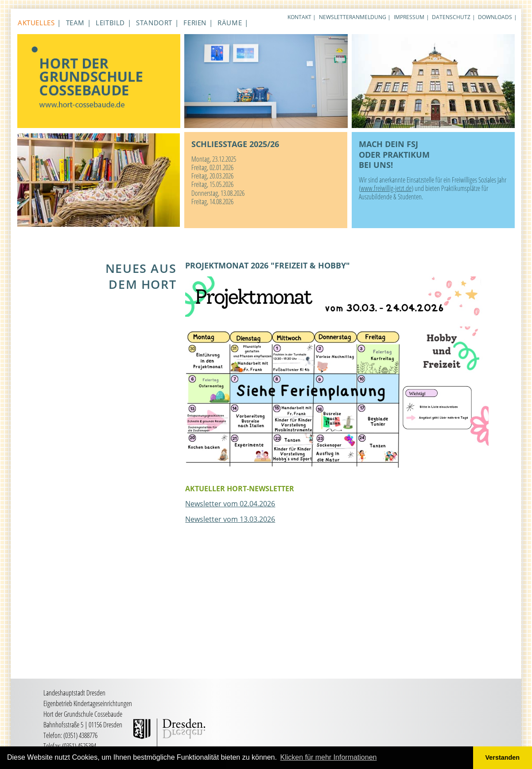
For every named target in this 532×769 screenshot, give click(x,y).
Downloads (495, 17)
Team (75, 23)
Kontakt (299, 17)
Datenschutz (451, 17)
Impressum (409, 17)
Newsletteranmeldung (353, 17)
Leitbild (110, 23)
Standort (154, 23)
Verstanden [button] (503, 757)
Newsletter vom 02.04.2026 (230, 504)
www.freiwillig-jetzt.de (386, 188)
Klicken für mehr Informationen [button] (329, 757)
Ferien (195, 23)
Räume (230, 23)
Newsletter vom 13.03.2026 (230, 519)
